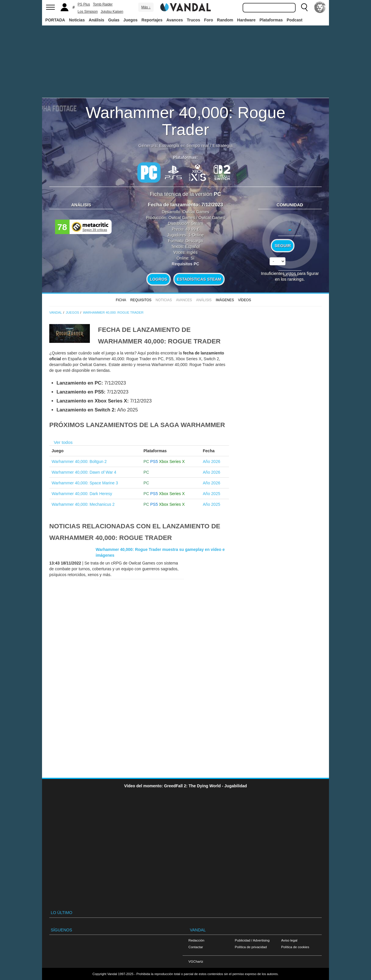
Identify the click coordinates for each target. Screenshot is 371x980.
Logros (159, 279)
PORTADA (55, 20)
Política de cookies (295, 947)
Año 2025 (212, 494)
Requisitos (141, 300)
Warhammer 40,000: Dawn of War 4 (84, 472)
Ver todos (63, 442)
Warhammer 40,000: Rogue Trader (186, 121)
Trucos (194, 20)
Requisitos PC (186, 264)
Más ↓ (146, 7)
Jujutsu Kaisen (112, 12)
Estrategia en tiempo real (184, 145)
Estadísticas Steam (199, 279)
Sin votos (290, 275)
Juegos (131, 20)
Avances (175, 20)
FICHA (121, 300)
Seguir (283, 246)
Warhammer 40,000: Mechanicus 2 (83, 504)
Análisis (97, 20)
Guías (114, 20)
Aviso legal (289, 940)
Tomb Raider (103, 4)
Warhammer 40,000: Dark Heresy (82, 494)
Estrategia (222, 145)
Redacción (196, 940)
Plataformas (271, 20)
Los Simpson (88, 12)
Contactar (196, 947)
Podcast (294, 20)
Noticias (77, 20)
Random (225, 20)
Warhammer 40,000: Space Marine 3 (85, 483)
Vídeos (244, 300)
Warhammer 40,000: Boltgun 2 (79, 461)
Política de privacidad (251, 947)
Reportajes (152, 20)
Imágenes (225, 300)
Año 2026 (212, 461)
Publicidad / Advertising (252, 940)
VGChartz (196, 961)
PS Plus (84, 4)
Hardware (246, 20)
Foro (209, 20)
